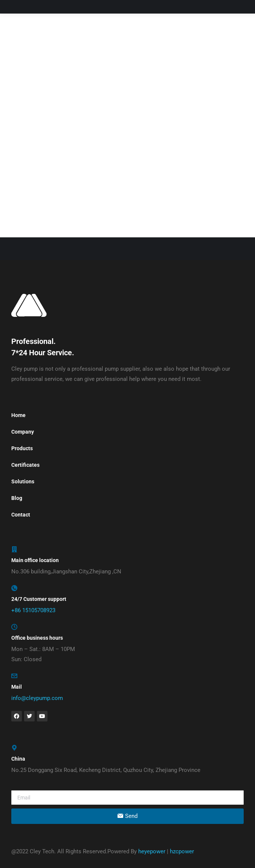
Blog (17, 498)
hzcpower (182, 851)
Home (18, 415)
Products (22, 448)
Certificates (25, 465)
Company (23, 432)
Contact (21, 515)
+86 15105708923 (33, 610)
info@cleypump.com (37, 698)
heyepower (152, 851)
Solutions (23, 481)
